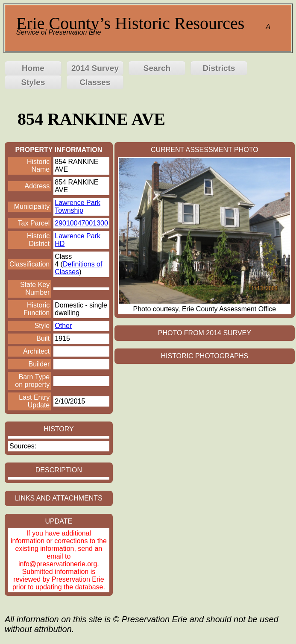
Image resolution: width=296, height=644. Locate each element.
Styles (33, 82)
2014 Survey (95, 68)
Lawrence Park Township (78, 206)
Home (33, 68)
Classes (95, 82)
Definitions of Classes (78, 268)
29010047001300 (81, 223)
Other (63, 326)
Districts (219, 68)
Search (157, 68)
